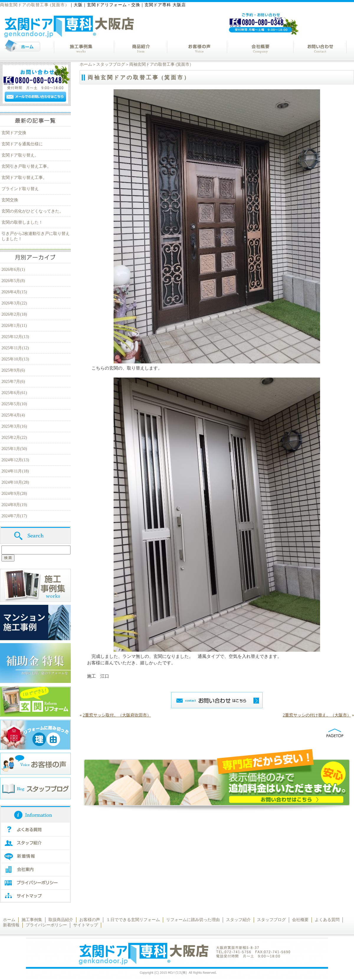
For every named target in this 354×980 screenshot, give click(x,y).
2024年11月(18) (15, 471)
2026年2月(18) (14, 314)
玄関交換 (10, 200)
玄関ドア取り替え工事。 (24, 178)
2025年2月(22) (14, 438)
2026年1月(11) (14, 326)
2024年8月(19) (14, 505)
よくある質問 (327, 920)
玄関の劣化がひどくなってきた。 (32, 211)
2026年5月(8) (13, 281)
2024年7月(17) (14, 516)
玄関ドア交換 (14, 133)
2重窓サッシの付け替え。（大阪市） (317, 715)
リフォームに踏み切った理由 (193, 920)
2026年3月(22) (14, 303)
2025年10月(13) (15, 359)
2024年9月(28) (14, 494)
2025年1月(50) (14, 449)
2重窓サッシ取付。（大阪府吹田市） (117, 715)
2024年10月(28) (15, 482)
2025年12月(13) (15, 337)
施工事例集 (32, 920)
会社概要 (300, 920)
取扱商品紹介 (61, 920)
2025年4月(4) (13, 415)
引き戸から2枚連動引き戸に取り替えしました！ (36, 236)
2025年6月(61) (14, 393)
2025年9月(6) (13, 370)
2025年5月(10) (14, 404)
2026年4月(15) (14, 292)
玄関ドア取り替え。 (20, 155)
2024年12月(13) (15, 460)
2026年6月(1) (13, 270)
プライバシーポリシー (46, 925)
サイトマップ (86, 925)
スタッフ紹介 (238, 920)
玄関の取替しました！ (22, 222)
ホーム (86, 64)
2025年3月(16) (14, 426)
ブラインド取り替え (20, 189)
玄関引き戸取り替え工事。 (26, 166)
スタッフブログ (111, 64)
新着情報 (11, 925)
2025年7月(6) (13, 382)
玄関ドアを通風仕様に (22, 144)
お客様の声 (90, 920)
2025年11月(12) (15, 348)
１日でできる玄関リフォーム (133, 920)
